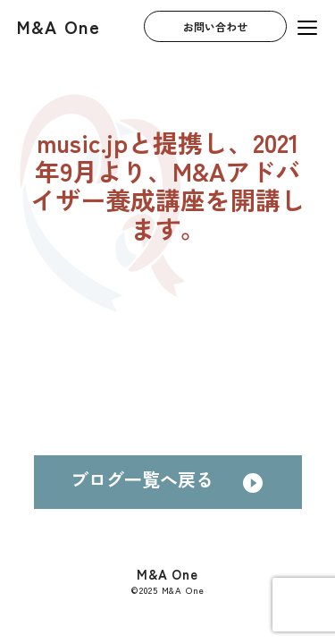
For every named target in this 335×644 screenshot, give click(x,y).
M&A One (59, 26)
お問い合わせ (215, 27)
